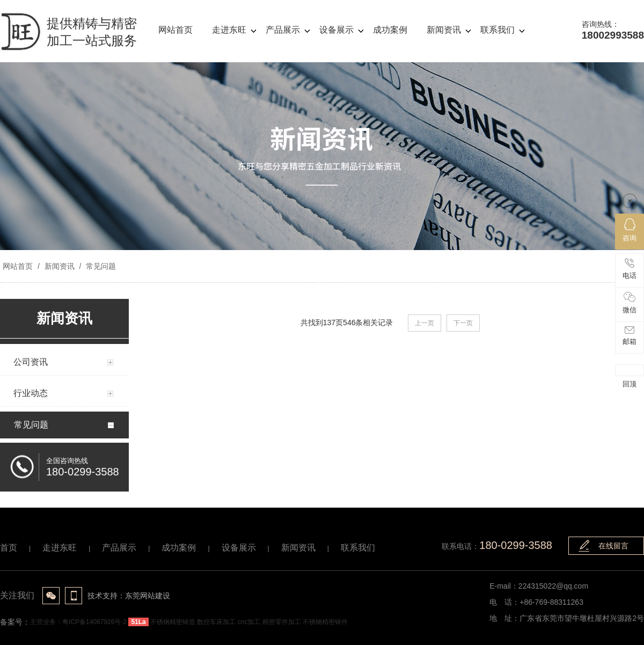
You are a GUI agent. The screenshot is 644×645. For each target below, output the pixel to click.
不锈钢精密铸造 (173, 622)
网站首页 (18, 266)
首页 (9, 548)
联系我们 (358, 548)
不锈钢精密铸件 (325, 622)
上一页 (425, 323)
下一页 (463, 323)
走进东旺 (60, 548)
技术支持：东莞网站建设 (129, 596)
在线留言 (613, 546)
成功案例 (179, 548)
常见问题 (100, 266)
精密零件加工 (282, 622)
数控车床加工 (216, 622)
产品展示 (119, 548)
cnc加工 (249, 622)
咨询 (630, 230)
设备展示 (239, 548)
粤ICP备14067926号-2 (94, 622)
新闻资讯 (60, 266)
